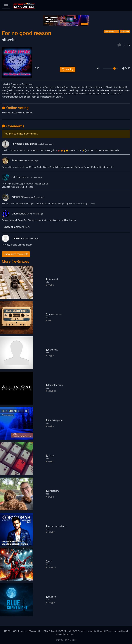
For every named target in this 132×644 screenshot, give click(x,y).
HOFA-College (49, 631)
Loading (67, 69)
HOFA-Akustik (34, 631)
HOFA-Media (64, 631)
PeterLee (12, 160)
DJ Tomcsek (14, 177)
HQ (129, 45)
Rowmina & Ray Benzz (20, 144)
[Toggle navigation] (6, 6)
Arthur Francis (15, 197)
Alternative (125, 32)
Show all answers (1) (17, 227)
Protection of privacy (66, 634)
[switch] (121, 45)
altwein (9, 40)
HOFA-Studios (78, 631)
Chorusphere (14, 214)
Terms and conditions (116, 631)
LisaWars (12, 238)
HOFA (7, 631)
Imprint (102, 631)
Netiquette (92, 631)
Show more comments (16, 254)
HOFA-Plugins (18, 631)
